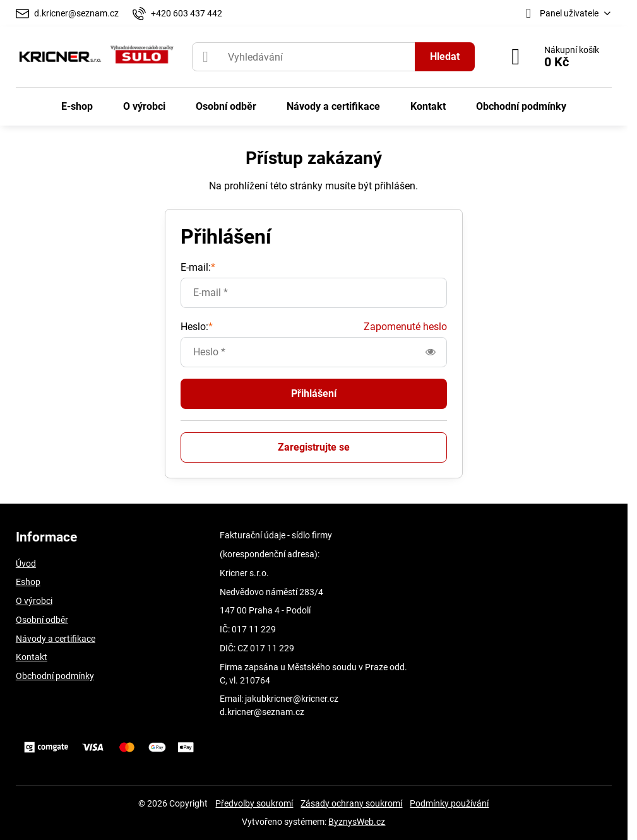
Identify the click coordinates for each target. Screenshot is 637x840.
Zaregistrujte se (314, 447)
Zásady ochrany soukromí (351, 803)
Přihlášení (314, 393)
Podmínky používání (449, 803)
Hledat (445, 56)
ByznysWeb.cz (357, 822)
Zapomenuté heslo (405, 327)
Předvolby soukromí (254, 803)
